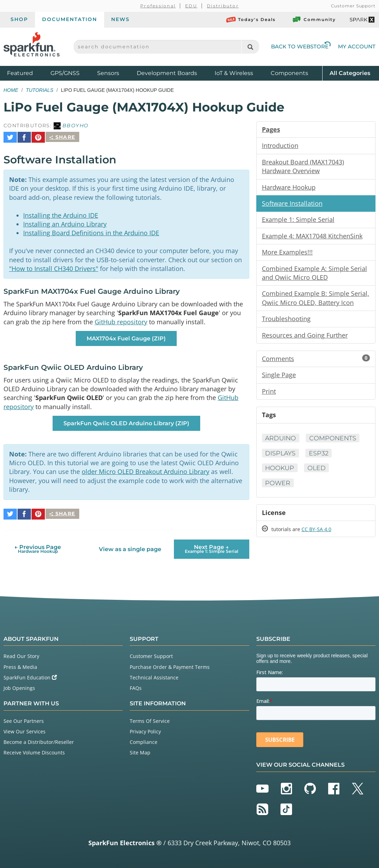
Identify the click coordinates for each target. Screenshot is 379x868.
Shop (19, 19)
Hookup (280, 472)
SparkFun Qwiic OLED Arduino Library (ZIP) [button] (126, 424)
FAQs (136, 687)
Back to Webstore (301, 46)
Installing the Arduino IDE (61, 213)
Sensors (108, 73)
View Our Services (25, 730)
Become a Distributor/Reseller (39, 741)
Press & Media (20, 666)
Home (11, 90)
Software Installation (292, 204)
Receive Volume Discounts (34, 752)
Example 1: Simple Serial (298, 221)
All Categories (350, 73)
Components (289, 73)
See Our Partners (24, 720)
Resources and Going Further (305, 338)
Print (269, 395)
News (120, 19)
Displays (281, 457)
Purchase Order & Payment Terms (170, 666)
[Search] (250, 47)
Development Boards (167, 73)
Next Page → (212, 548)
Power (278, 487)
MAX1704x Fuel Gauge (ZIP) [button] (126, 338)
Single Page (279, 378)
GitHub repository (121, 321)
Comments (316, 362)
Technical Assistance (154, 676)
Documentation (70, 19)
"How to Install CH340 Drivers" (54, 267)
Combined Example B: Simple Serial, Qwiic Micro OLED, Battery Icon (316, 300)
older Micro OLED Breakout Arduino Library (145, 473)
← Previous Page (38, 548)
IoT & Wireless (234, 73)
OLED (318, 472)
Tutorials (40, 90)
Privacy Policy (145, 730)
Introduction (280, 146)
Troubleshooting (286, 321)
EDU (191, 6)
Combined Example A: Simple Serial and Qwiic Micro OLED (314, 275)
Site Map (140, 752)
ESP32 (320, 457)
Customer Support (353, 6)
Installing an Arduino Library (65, 222)
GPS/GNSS (65, 73)
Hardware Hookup (289, 188)
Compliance (144, 741)
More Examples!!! (287, 254)
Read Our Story (21, 655)
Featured (27, 73)
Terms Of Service (150, 720)
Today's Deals (251, 20)
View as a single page (130, 548)
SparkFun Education (30, 676)
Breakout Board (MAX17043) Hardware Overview (303, 167)
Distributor (223, 6)
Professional (158, 6)
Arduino (281, 442)
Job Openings (19, 687)
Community (314, 20)
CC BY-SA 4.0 (316, 534)
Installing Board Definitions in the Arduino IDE (91, 231)
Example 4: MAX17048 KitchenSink (312, 237)
